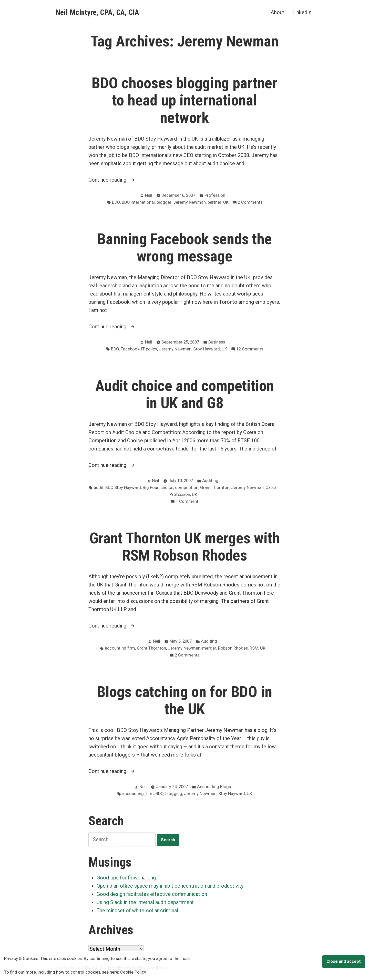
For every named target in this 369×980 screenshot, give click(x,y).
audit (99, 488)
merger (209, 648)
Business (217, 342)
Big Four (151, 488)
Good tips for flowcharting (126, 878)
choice (167, 488)
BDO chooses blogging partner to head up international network (184, 100)
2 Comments (250, 203)
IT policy (149, 349)
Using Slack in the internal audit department (145, 902)
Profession (215, 195)
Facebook (130, 349)
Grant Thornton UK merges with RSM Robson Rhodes (185, 547)
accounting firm (120, 648)
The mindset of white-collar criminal (137, 910)
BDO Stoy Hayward (123, 488)
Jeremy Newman (189, 202)
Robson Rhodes (233, 648)
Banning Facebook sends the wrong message (185, 248)
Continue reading (122, 180)
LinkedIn (302, 12)
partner (214, 202)
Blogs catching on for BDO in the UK (185, 700)
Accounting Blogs (214, 787)
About (277, 12)
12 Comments (250, 349)
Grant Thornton (215, 488)
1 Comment (187, 502)
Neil (149, 195)
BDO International (138, 202)
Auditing (210, 481)
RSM (254, 648)
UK (226, 202)
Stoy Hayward (207, 349)
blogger (164, 202)
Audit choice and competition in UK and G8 (185, 394)
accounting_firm (138, 794)
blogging (174, 794)
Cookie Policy (133, 972)
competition (187, 488)
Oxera (271, 488)
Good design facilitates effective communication (152, 894)
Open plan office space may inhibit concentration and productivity (170, 886)
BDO (116, 202)
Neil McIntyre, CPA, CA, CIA (97, 12)
